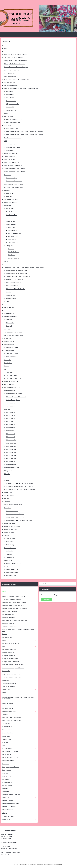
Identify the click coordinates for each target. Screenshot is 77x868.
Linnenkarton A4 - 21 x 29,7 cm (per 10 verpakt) (20, 483)
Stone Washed (12, 240)
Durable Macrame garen (11, 153)
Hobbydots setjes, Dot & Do (12, 388)
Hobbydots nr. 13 (11, 449)
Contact (8, 566)
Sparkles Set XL (10, 406)
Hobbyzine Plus (8, 477)
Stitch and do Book (9, 523)
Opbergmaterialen (9, 496)
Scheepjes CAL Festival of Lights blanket (16, 61)
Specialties (7, 502)
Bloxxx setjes (8, 360)
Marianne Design (9, 341)
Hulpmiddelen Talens (12, 286)
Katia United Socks (13, 258)
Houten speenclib (11, 101)
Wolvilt (6, 261)
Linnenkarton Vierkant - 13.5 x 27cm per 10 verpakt (21, 489)
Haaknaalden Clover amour (14, 181)
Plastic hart (9, 554)
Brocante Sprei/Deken (10, 76)
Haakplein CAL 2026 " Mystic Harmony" (15, 55)
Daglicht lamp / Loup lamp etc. (12, 138)
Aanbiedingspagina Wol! (11, 85)
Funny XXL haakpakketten (11, 163)
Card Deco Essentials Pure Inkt (15, 517)
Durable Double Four (12, 218)
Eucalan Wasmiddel (9, 156)
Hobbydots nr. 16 (11, 458)
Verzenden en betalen (12, 573)
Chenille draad (8, 363)
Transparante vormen (10, 548)
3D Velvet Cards (8, 372)
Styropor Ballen (10, 539)
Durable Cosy (10, 212)
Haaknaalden (8, 175)
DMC (5, 141)
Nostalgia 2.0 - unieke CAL (11, 70)
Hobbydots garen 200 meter (12, 468)
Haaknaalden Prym (11, 178)
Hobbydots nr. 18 (11, 465)
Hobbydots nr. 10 (11, 440)
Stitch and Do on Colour (11, 529)
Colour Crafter (12, 227)
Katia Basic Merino (13, 252)
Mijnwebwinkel (60, 864)
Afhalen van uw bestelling (13, 563)
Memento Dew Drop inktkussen (15, 514)
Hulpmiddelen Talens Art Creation (15, 289)
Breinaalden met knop (12, 129)
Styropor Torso (10, 542)
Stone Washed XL (13, 243)
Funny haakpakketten (10, 159)
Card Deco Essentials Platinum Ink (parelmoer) (19, 520)
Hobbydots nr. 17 (11, 462)
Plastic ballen (10, 551)
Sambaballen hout (11, 110)
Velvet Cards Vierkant (12, 375)
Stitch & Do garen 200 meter (12, 526)
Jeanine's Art (7, 338)
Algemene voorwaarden (13, 570)
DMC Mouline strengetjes (13, 147)
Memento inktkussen (12, 511)
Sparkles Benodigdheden (13, 400)
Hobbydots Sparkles (10, 391)
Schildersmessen (11, 298)
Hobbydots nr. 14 (11, 452)
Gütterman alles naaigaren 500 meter (14, 172)
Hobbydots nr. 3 (10, 418)
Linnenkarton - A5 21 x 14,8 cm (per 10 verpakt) (20, 486)
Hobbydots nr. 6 (10, 428)
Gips (5, 369)
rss (37, 864)
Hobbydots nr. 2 (10, 415)
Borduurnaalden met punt (13, 122)
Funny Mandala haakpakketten (13, 166)
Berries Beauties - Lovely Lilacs (13, 332)
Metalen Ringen (8, 492)
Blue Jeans (11, 249)
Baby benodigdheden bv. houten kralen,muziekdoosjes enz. (21, 88)
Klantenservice (8, 560)
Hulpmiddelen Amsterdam (13, 283)
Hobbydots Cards (9, 384)
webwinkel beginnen (44, 864)
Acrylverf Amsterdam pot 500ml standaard (18, 277)
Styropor (6, 536)
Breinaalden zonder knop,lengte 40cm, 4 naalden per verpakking (24, 132)
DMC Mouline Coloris (12, 144)
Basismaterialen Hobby (10, 317)
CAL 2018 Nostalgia (9, 82)
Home (5, 48)
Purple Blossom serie (12, 347)
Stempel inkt (7, 508)
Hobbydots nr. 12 (11, 446)
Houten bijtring (10, 95)
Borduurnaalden (8, 116)
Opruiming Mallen (9, 314)
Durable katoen (10, 221)
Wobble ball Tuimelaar (10, 203)
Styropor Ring (10, 545)
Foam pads (9, 326)
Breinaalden (7, 125)
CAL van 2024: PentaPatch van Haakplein (16, 67)
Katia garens (9, 246)
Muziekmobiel (10, 107)
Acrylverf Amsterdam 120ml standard (16, 273)
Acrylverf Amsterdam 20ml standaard (16, 270)
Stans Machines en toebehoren (13, 505)
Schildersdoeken (11, 295)
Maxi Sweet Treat (13, 237)
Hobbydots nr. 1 (10, 412)
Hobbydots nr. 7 (10, 431)
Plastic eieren (10, 557)
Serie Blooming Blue (12, 357)
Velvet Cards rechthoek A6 (13, 378)
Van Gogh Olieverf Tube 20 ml (14, 280)
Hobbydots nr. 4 (10, 421)
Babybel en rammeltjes (12, 104)
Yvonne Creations (9, 351)
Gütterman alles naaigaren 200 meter (14, 169)
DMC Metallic (10, 150)
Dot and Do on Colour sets (11, 381)
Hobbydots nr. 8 (10, 434)
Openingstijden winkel (10, 73)
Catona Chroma (12, 230)
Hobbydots (7, 409)
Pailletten (6, 499)
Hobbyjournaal (8, 471)
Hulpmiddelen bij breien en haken (13, 184)
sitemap (34, 864)
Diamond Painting (9, 307)
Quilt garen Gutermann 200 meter (13, 187)
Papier (8, 301)
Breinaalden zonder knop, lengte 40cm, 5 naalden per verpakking (25, 135)
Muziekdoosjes (10, 98)
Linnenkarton (7, 480)
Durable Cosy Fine (11, 215)
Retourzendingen (11, 576)
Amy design (7, 329)
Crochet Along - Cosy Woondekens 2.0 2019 (17, 79)
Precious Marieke (9, 344)
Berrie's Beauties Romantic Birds (13, 335)
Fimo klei (6, 366)
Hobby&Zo (7, 474)
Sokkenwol (7, 190)
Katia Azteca (11, 255)
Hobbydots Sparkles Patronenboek (16, 397)
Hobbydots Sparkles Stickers (14, 394)
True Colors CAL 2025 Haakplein (13, 58)
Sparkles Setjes (10, 403)
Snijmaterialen (10, 323)
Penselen (8, 292)
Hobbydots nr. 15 (11, 455)
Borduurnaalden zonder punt (14, 119)
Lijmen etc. (9, 320)
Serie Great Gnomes (12, 354)
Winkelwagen (46, 599)
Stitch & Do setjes (9, 532)
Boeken (6, 113)
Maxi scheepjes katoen (14, 233)
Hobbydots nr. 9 (10, 437)
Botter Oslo (9, 196)
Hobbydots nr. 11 (11, 443)
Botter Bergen (10, 193)
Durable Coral (10, 209)
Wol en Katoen (8, 206)
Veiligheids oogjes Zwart (11, 199)
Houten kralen (10, 92)
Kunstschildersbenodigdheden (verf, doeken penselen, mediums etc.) (24, 267)
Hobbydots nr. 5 (10, 425)
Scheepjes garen (11, 224)
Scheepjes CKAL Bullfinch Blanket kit (14, 64)
